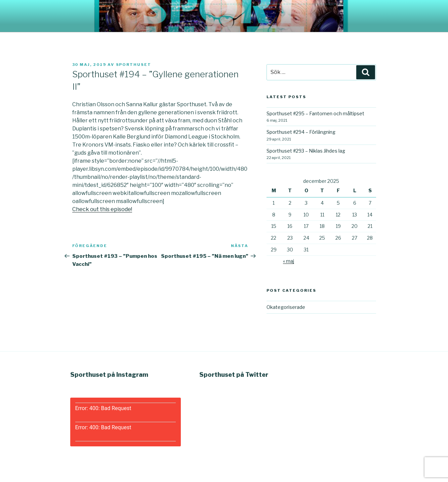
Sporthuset (134, 65)
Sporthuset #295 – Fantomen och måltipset (315, 113)
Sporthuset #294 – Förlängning (301, 132)
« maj (289, 261)
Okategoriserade (286, 307)
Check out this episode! (102, 209)
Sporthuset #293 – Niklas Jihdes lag (306, 151)
